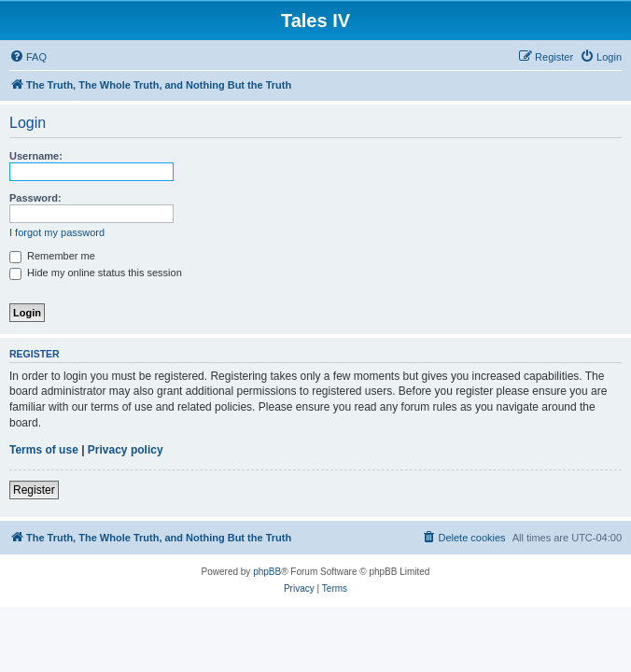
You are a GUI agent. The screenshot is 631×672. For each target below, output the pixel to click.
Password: (35, 198)
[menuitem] (28, 57)
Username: (36, 156)
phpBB (267, 572)
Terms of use (44, 450)
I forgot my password (57, 232)
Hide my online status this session (96, 273)
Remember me (52, 256)
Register (34, 490)
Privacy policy (126, 450)
